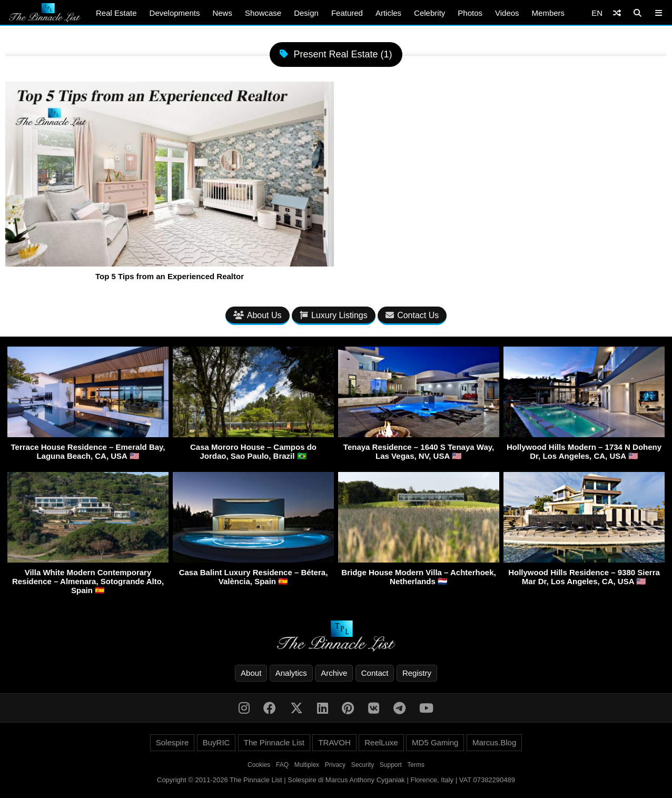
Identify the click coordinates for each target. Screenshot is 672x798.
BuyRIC (216, 742)
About (251, 673)
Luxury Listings (334, 315)
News (222, 13)
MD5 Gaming (435, 742)
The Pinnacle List (274, 742)
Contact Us (412, 315)
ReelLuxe (381, 742)
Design (306, 13)
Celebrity (429, 13)
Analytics (291, 673)
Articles (388, 13)
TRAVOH (334, 742)
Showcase (263, 13)
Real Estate (116, 13)
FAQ (282, 765)
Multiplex (307, 765)
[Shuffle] (617, 13)
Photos (470, 13)
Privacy (335, 765)
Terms (416, 765)
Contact (375, 673)
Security (363, 765)
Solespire (172, 742)
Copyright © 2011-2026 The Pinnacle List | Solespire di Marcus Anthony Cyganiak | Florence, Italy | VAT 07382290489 (336, 780)
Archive (334, 673)
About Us (258, 315)
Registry (417, 673)
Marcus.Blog (494, 742)
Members (549, 13)
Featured (347, 13)
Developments (175, 13)
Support (391, 765)
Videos (507, 13)
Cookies (259, 765)
